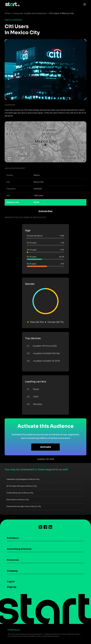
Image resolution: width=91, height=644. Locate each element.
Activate (46, 447)
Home (8, 13)
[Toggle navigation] (84, 4)
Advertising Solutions (19, 549)
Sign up (12, 587)
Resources (13, 560)
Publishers (13, 538)
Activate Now (45, 211)
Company (12, 571)
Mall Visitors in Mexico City (18, 500)
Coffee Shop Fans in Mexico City (20, 493)
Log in (11, 582)
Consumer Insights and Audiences (30, 13)
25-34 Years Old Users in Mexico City (22, 486)
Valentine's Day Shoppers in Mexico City (23, 479)
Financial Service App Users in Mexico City (24, 506)
